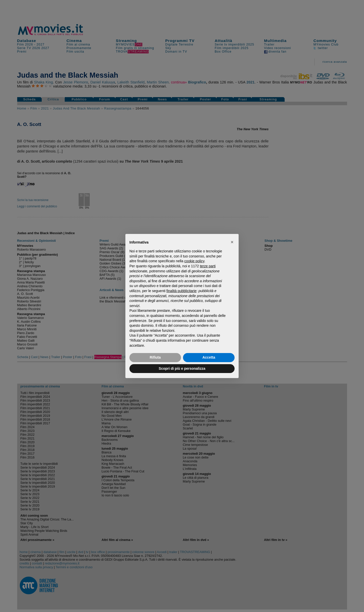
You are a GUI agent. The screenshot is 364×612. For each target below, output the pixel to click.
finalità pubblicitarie (181, 291)
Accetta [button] (209, 357)
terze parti (208, 266)
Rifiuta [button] (155, 357)
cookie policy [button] (194, 261)
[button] (232, 242)
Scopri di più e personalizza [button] (182, 368)
